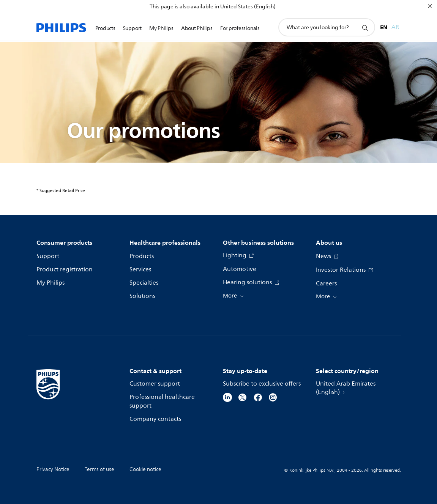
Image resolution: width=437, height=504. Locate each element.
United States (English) (248, 7)
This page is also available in (184, 7)
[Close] (430, 6)
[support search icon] (365, 28)
